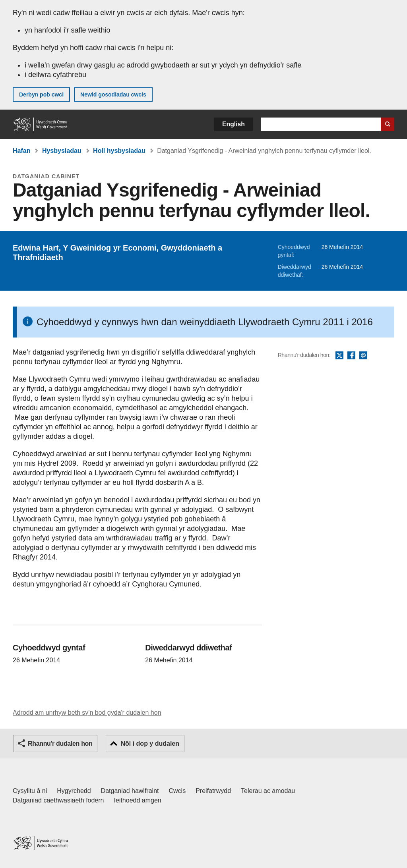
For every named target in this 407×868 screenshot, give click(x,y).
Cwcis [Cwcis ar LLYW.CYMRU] (177, 791)
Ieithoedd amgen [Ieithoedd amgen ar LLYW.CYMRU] (138, 800)
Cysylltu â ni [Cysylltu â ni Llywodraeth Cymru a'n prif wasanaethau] (30, 791)
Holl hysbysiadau (119, 151)
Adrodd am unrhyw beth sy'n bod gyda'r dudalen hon (87, 713)
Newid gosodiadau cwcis (113, 95)
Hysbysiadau (62, 151)
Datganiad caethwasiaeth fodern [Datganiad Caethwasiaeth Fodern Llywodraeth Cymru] (58, 800)
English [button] (234, 124)
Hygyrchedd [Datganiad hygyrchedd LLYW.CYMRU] (74, 791)
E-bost (363, 356)
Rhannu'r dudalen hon (60, 744)
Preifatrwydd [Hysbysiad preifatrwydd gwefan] (213, 791)
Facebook (351, 356)
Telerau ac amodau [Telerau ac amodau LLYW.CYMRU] (268, 791)
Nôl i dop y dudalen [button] (150, 744)
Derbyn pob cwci (41, 95)
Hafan (21, 151)
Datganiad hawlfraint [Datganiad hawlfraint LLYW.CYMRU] (130, 791)
